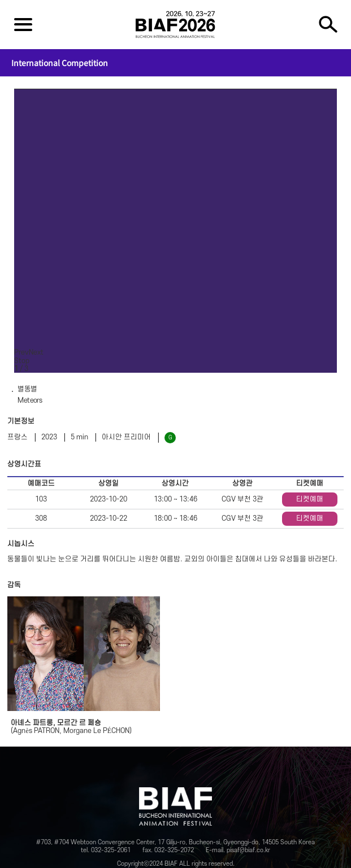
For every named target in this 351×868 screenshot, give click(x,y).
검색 (328, 24)
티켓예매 (310, 499)
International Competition (60, 63)
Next (36, 352)
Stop (22, 361)
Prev (21, 352)
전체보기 (23, 24)
